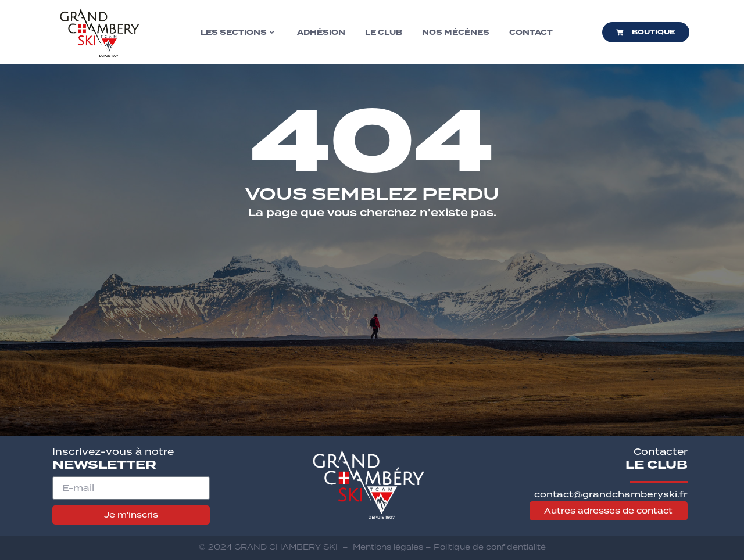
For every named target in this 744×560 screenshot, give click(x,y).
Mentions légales (388, 547)
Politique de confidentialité (490, 547)
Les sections (237, 33)
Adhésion (321, 33)
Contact (531, 33)
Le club (384, 33)
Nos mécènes (456, 33)
